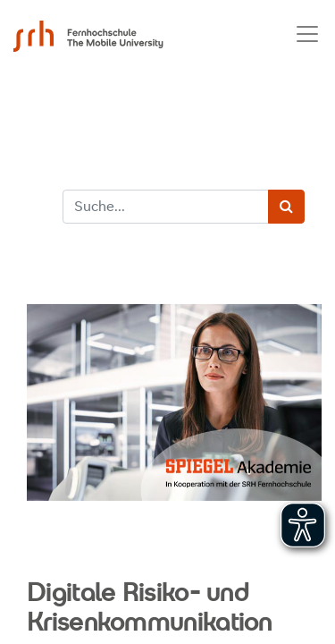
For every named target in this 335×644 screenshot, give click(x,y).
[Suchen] (286, 207)
